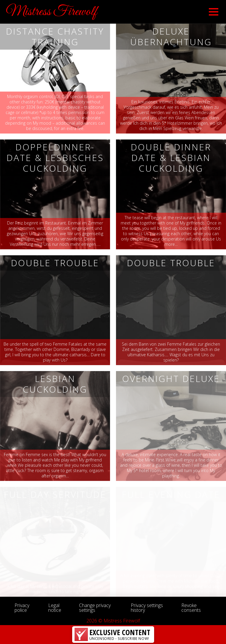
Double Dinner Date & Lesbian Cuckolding (171, 158)
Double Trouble (55, 263)
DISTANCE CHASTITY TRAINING (55, 36)
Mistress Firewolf (51, 12)
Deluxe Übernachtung (171, 36)
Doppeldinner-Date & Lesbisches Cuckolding (55, 158)
